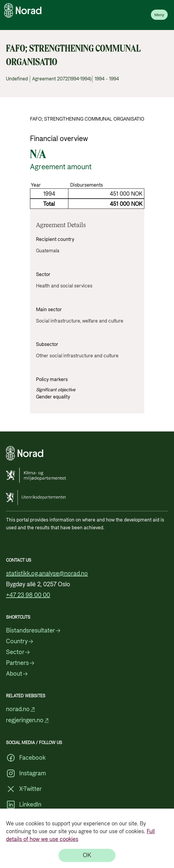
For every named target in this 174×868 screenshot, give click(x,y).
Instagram (26, 773)
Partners (20, 663)
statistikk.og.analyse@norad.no (47, 574)
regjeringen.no (28, 721)
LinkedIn (24, 805)
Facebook (26, 758)
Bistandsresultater (33, 631)
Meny (159, 15)
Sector (18, 652)
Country (20, 641)
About (17, 674)
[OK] (87, 855)
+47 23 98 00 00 (28, 595)
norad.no (21, 709)
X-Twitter (24, 789)
